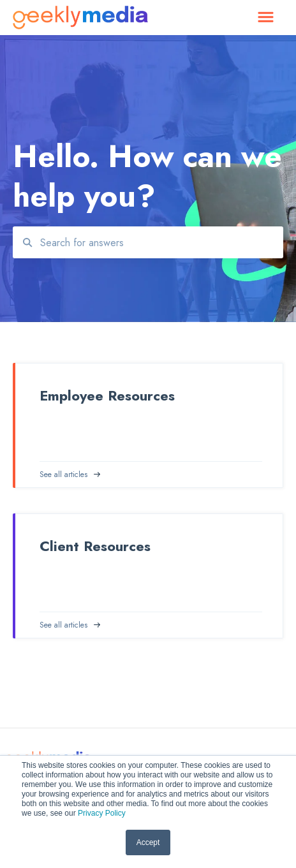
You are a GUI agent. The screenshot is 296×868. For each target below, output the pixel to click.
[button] (266, 18)
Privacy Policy (102, 813)
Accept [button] (148, 842)
